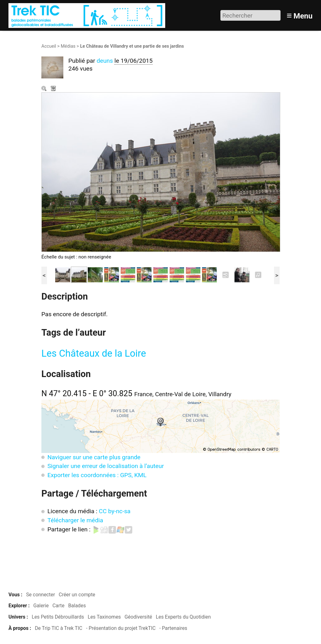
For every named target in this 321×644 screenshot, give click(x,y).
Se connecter (40, 595)
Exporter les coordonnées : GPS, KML (97, 475)
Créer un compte (77, 595)
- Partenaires (173, 628)
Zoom (45, 89)
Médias (68, 46)
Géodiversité (138, 617)
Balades (77, 606)
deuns (105, 61)
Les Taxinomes (104, 617)
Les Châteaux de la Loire (94, 353)
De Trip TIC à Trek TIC (58, 628)
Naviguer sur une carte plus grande (94, 457)
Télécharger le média (54, 89)
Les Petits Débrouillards (58, 617)
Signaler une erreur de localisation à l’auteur (106, 466)
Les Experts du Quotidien (183, 617)
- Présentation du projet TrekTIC (121, 628)
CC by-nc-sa (115, 511)
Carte (58, 606)
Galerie (41, 606)
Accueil (49, 46)
